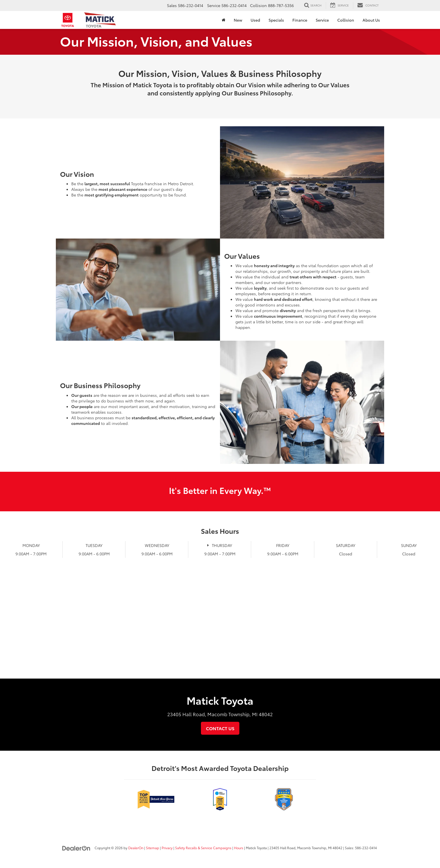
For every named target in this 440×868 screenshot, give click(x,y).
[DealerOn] (76, 848)
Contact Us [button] (220, 728)
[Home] (224, 20)
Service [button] (322, 20)
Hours (239, 848)
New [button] (238, 20)
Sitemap (153, 848)
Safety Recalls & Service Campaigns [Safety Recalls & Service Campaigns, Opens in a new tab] (203, 848)
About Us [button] (371, 20)
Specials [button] (276, 20)
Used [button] (255, 20)
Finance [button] (300, 20)
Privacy (167, 848)
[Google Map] (220, 628)
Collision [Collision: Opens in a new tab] (346, 20)
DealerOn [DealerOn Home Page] (136, 848)
